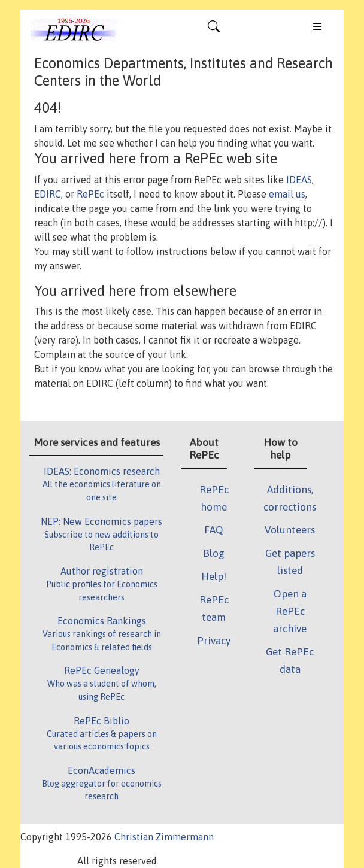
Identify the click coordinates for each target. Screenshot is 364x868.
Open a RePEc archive (290, 611)
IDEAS (299, 180)
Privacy (214, 641)
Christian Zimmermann (164, 837)
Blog (214, 553)
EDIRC (48, 194)
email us (287, 194)
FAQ (214, 530)
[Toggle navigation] (214, 29)
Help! (214, 576)
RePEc (90, 194)
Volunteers (290, 530)
